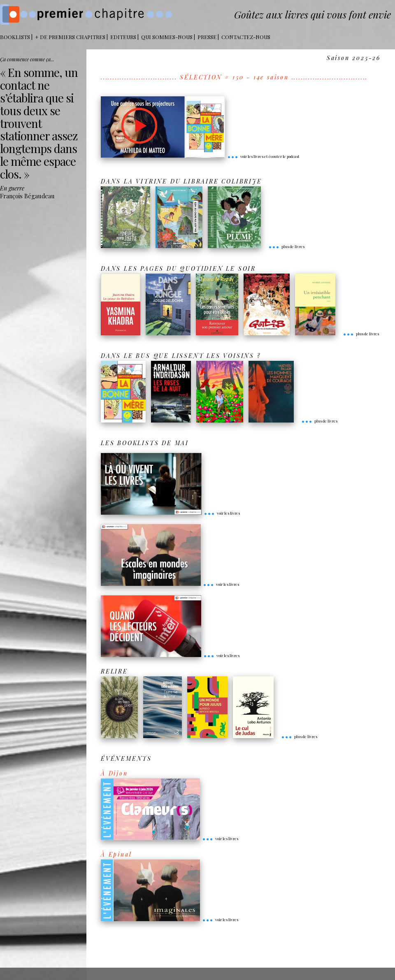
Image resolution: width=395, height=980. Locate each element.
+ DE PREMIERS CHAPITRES (70, 37)
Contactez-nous (246, 37)
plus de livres (286, 246)
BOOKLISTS (15, 37)
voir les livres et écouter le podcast (263, 156)
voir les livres (222, 513)
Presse (207, 37)
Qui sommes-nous (167, 37)
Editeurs (123, 37)
